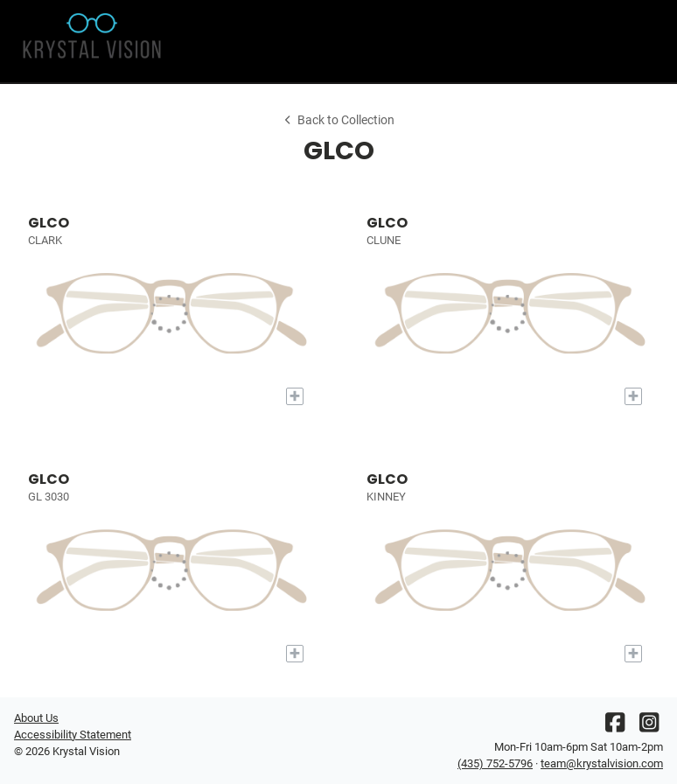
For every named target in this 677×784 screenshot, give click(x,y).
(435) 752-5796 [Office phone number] (495, 763)
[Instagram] (649, 727)
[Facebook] (615, 727)
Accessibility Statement (73, 735)
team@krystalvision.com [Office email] (602, 763)
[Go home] (95, 41)
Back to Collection (338, 120)
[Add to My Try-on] (295, 396)
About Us (36, 718)
